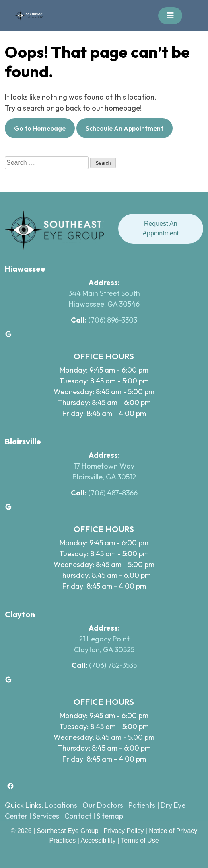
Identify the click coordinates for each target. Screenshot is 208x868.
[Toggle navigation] (170, 16)
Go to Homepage (40, 128)
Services (46, 816)
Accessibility (98, 840)
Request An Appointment (161, 228)
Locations (61, 805)
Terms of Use (140, 840)
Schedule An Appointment (125, 128)
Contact (78, 816)
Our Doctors (103, 805)
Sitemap (110, 816)
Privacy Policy (125, 831)
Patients (142, 805)
